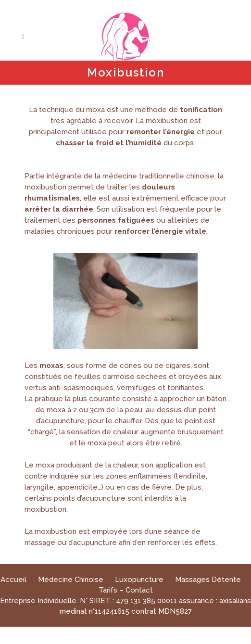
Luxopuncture (139, 580)
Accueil (13, 580)
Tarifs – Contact (126, 590)
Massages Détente (208, 580)
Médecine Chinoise (71, 580)
